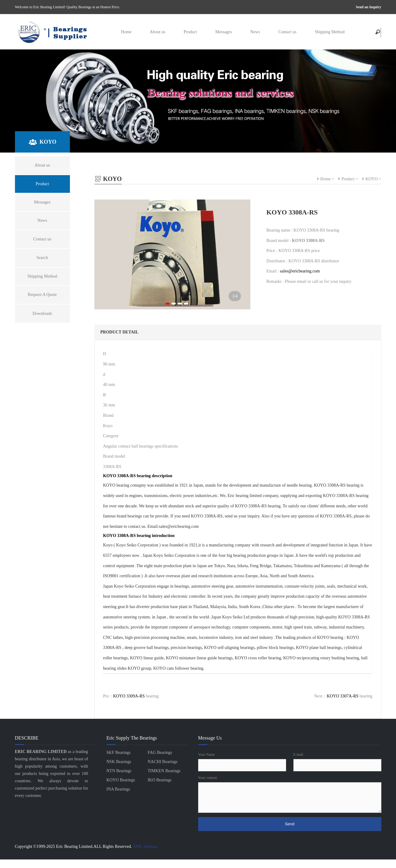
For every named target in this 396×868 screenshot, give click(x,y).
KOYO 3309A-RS (129, 696)
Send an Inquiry (368, 7)
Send (290, 824)
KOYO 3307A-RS (343, 696)
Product (190, 32)
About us (158, 32)
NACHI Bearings (163, 762)
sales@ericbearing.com (300, 271)
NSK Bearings (119, 762)
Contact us (287, 32)
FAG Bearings (160, 753)
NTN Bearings (119, 771)
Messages (223, 32)
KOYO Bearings (121, 780)
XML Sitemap (145, 846)
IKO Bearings (160, 780)
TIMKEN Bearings (164, 771)
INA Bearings (118, 789)
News (255, 32)
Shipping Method (330, 32)
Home (126, 32)
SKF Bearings (119, 753)
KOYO (372, 179)
